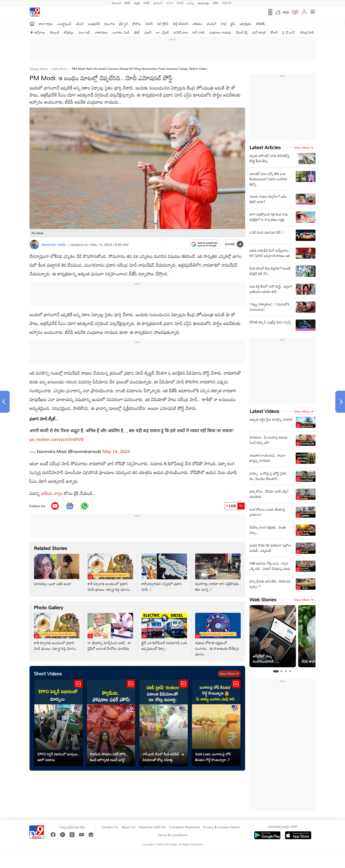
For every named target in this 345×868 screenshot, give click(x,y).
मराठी (146, 3)
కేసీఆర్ (274, 32)
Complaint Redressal (184, 827)
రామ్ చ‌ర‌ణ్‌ (199, 32)
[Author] (34, 244)
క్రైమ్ (233, 24)
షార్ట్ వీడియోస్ (181, 24)
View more (229, 669)
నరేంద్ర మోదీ (307, 32)
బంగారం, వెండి (121, 32)
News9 (116, 3)
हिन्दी (128, 3)
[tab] (276, 671)
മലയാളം (203, 3)
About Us (128, 827)
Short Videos (48, 669)
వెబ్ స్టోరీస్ (163, 24)
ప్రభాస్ (148, 32)
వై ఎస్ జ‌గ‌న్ (289, 32)
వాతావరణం (101, 32)
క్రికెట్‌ (137, 32)
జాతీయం (198, 24)
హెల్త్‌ (224, 24)
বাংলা (170, 3)
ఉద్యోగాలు (40, 32)
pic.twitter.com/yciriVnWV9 (56, 435)
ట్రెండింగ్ (212, 24)
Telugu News (39, 69)
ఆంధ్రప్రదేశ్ (94, 24)
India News (60, 69)
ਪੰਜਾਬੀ (180, 3)
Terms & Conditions (172, 835)
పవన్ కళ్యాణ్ (259, 32)
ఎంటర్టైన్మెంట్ (64, 24)
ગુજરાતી (158, 3)
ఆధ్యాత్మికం (246, 24)
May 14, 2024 (116, 447)
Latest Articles (265, 147)
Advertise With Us (152, 827)
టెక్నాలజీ (55, 32)
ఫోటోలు (137, 24)
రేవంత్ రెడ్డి (242, 32)
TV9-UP (227, 3)
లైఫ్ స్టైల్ (124, 24)
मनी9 (215, 3)
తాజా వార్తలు (46, 24)
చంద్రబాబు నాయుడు (220, 32)
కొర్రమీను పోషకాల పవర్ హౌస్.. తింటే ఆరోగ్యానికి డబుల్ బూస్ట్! (109, 753)
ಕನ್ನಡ (137, 3)
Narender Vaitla (54, 245)
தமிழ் (190, 3)
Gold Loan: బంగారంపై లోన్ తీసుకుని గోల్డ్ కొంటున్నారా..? (213, 753)
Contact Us (110, 827)
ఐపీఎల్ (80, 24)
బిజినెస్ (149, 24)
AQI (286, 12)
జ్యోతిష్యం (69, 32)
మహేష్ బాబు (181, 32)
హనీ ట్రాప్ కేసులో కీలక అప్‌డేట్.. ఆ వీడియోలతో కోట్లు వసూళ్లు (163, 753)
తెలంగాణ (110, 24)
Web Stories (263, 599)
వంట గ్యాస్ (84, 32)
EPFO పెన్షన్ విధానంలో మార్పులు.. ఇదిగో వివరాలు (58, 753)
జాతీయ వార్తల (52, 489)
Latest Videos (264, 411)
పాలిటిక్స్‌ (261, 24)
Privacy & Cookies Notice (221, 827)
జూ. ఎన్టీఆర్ (163, 32)
